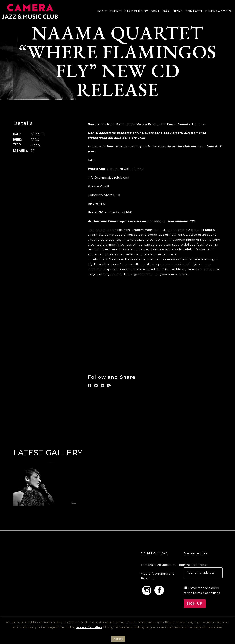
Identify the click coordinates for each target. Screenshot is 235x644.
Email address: (195, 565)
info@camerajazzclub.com (109, 177)
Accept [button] (118, 639)
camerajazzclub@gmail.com (164, 565)
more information (89, 627)
